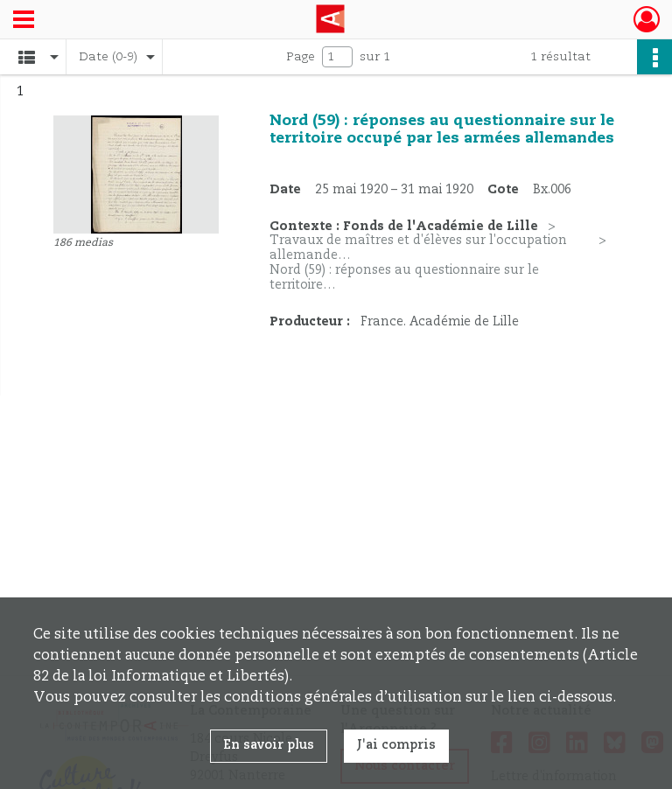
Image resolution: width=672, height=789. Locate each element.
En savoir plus (269, 745)
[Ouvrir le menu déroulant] (24, 21)
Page (301, 57)
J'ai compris (396, 745)
